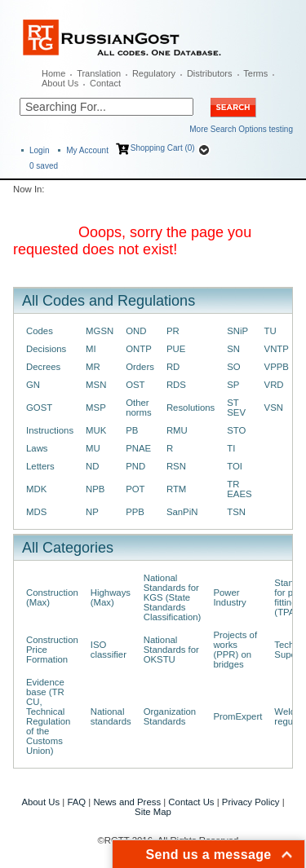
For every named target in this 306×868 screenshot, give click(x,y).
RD (173, 367)
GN (33, 385)
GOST (39, 408)
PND (135, 466)
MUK (96, 430)
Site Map (153, 812)
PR (173, 331)
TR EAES (239, 489)
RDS (176, 385)
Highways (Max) (111, 597)
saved (44, 166)
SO (233, 367)
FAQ (76, 802)
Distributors (210, 73)
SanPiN (182, 512)
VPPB (277, 367)
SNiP (237, 331)
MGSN (100, 331)
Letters (40, 466)
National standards (111, 716)
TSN (236, 512)
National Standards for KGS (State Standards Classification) (173, 597)
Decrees (43, 367)
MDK (36, 489)
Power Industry (229, 597)
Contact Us (191, 802)
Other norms (139, 408)
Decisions (46, 349)
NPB (95, 489)
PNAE (138, 448)
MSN (96, 385)
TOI (235, 466)
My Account (87, 150)
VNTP (277, 349)
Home (53, 73)
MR (93, 367)
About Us (60, 83)
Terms (255, 73)
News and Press (127, 802)
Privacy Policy (251, 802)
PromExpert (237, 716)
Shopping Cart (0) (163, 148)
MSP (96, 408)
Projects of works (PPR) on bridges (235, 650)
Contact (105, 83)
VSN (274, 408)
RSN (176, 466)
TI (231, 448)
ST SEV (236, 408)
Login (39, 150)
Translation (99, 73)
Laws (37, 448)
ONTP (139, 349)
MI (91, 349)
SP (233, 385)
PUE (176, 349)
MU (93, 448)
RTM (176, 489)
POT (135, 489)
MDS (36, 512)
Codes (40, 331)
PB (132, 430)
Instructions (50, 430)
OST (135, 385)
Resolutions (191, 408)
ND (92, 466)
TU (271, 331)
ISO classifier (109, 650)
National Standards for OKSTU (171, 650)
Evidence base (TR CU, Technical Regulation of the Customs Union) (48, 716)
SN (233, 349)
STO (236, 430)
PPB (135, 512)
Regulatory (154, 73)
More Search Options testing (241, 129)
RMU (177, 430)
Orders (140, 367)
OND (136, 331)
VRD (274, 385)
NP (92, 512)
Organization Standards (170, 716)
